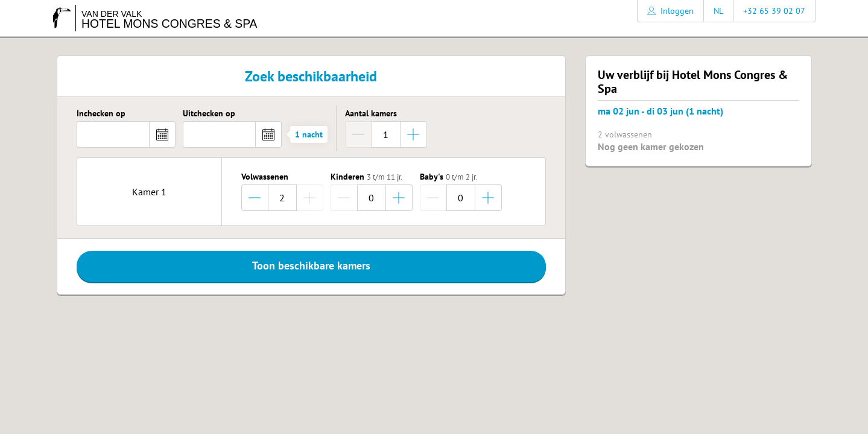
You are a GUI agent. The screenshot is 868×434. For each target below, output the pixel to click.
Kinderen (366, 177)
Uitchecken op (209, 114)
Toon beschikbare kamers (311, 266)
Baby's (448, 177)
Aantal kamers (371, 114)
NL (718, 11)
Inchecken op (101, 114)
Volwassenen (265, 177)
